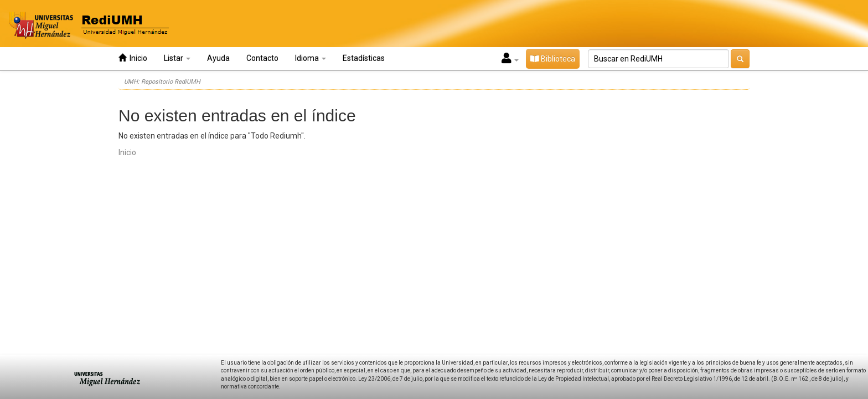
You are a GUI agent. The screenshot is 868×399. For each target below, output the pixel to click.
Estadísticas (364, 58)
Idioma (311, 58)
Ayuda (218, 58)
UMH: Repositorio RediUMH (162, 82)
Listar (177, 58)
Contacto (262, 58)
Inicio (133, 58)
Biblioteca (553, 59)
